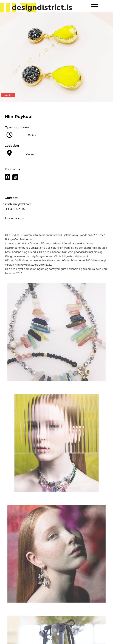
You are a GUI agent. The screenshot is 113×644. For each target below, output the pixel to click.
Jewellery (9, 95)
